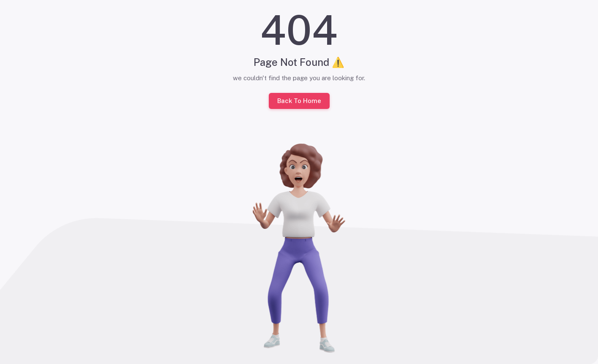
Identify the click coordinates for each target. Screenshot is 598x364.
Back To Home (299, 101)
